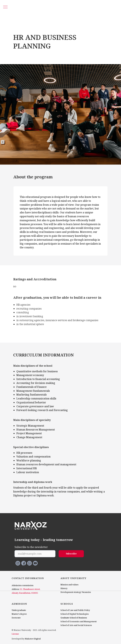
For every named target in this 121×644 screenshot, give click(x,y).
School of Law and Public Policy (75, 610)
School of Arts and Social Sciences (76, 625)
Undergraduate (19, 610)
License (15, 634)
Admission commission (23, 585)
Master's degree (19, 614)
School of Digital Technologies (75, 614)
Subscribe (71, 554)
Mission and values (69, 585)
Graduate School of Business (74, 618)
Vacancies (86, 592)
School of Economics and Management (79, 621)
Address (15, 589)
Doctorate (16, 618)
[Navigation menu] (5, 7)
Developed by (26, 639)
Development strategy (71, 592)
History (64, 588)
